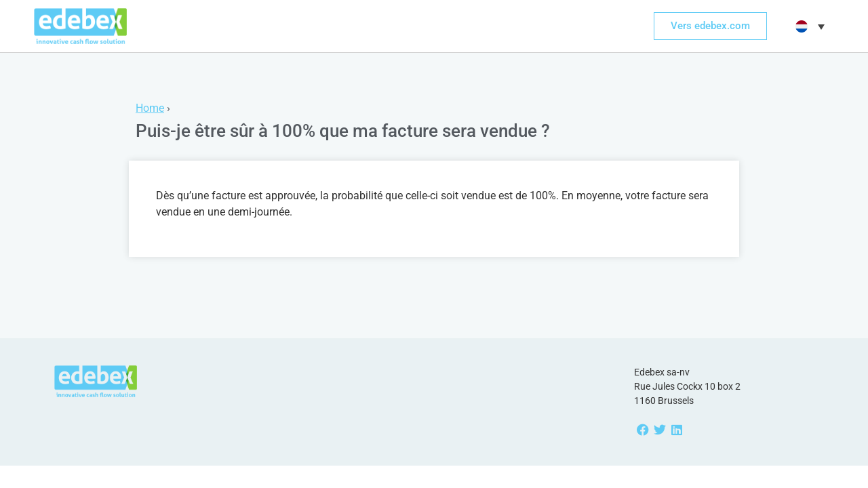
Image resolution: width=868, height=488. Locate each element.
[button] (808, 26)
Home (150, 108)
